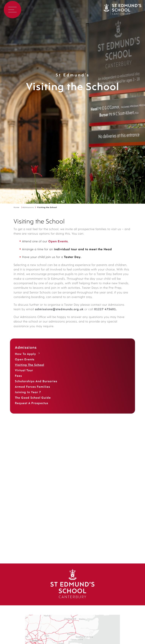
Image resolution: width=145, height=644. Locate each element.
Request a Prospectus (32, 408)
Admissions (28, 208)
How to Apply (25, 359)
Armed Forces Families (32, 391)
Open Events (25, 364)
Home (16, 208)
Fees (18, 381)
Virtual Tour (24, 375)
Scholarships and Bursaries (36, 386)
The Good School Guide (33, 402)
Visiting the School (30, 370)
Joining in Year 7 (28, 397)
